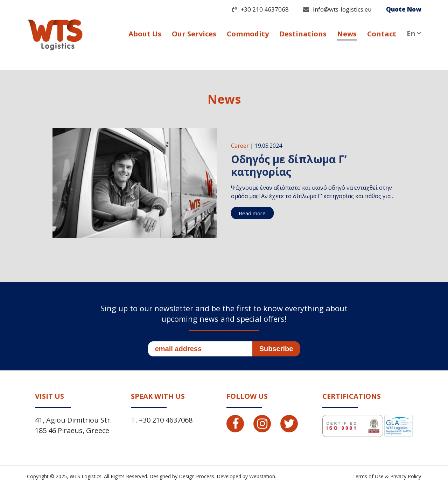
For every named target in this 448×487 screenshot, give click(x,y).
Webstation (262, 476)
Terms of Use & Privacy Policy (387, 476)
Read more (252, 213)
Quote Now (404, 9)
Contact (382, 34)
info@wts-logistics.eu (342, 9)
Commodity (248, 34)
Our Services (194, 34)
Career (240, 146)
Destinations (303, 34)
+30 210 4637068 (265, 9)
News (347, 34)
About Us (145, 34)
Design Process (197, 476)
